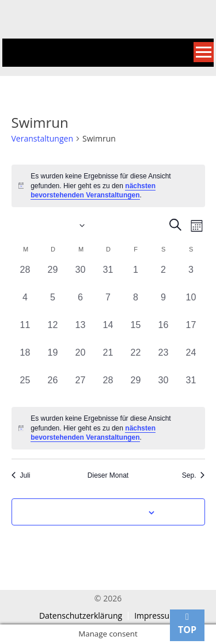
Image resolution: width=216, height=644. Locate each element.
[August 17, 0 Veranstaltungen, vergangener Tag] (191, 332)
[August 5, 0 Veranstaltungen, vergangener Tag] (53, 304)
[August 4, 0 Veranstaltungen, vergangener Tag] (25, 304)
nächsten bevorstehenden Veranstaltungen (93, 191)
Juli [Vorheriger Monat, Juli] (21, 475)
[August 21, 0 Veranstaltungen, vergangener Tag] (108, 360)
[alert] (108, 186)
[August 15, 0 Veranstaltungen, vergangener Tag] (136, 332)
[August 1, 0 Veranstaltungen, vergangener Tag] (136, 277)
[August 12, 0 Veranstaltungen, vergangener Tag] (53, 332)
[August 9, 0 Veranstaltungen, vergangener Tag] (164, 304)
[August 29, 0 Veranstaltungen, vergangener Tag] (136, 387)
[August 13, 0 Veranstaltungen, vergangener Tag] (81, 332)
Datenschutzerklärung (81, 616)
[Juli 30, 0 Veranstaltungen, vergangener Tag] (81, 277)
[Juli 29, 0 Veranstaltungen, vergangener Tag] (53, 277)
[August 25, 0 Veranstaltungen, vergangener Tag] (25, 387)
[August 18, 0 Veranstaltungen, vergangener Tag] (25, 360)
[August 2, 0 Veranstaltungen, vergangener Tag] (164, 277)
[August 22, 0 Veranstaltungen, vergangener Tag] (136, 360)
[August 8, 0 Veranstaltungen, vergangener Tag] (136, 304)
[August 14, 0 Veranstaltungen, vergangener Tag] (108, 332)
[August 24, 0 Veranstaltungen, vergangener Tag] (191, 360)
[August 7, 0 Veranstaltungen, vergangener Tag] (108, 304)
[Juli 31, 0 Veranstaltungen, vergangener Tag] (108, 277)
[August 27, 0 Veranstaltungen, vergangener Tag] (81, 387)
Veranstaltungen (42, 138)
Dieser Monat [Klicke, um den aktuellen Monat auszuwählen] (108, 475)
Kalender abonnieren (102, 513)
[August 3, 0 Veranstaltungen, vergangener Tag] (191, 277)
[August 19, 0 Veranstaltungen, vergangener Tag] (53, 360)
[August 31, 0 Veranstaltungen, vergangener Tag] (191, 387)
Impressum (156, 616)
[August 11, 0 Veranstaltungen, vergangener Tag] (25, 332)
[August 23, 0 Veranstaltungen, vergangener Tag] (164, 360)
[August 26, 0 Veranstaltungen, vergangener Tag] (53, 387)
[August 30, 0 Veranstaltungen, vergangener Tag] (164, 387)
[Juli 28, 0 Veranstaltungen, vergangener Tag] (25, 277)
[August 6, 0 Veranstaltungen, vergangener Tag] (81, 304)
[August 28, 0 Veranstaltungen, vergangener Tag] (108, 387)
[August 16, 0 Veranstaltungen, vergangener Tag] (164, 332)
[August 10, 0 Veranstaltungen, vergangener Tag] (191, 304)
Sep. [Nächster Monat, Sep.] (194, 475)
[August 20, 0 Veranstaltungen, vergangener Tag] (81, 360)
